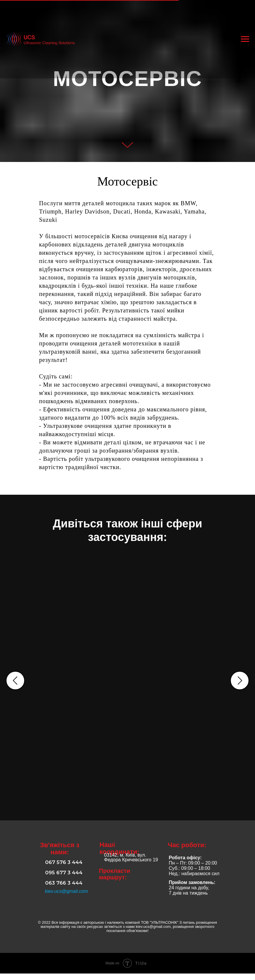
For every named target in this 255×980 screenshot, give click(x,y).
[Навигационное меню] (245, 39)
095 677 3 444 (64, 879)
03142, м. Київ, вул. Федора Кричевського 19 (131, 864)
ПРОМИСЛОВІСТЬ (166, 637)
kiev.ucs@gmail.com (67, 898)
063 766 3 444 (64, 889)
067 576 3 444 (64, 869)
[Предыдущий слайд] (15, 681)
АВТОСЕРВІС (76, 637)
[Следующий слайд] (240, 681)
